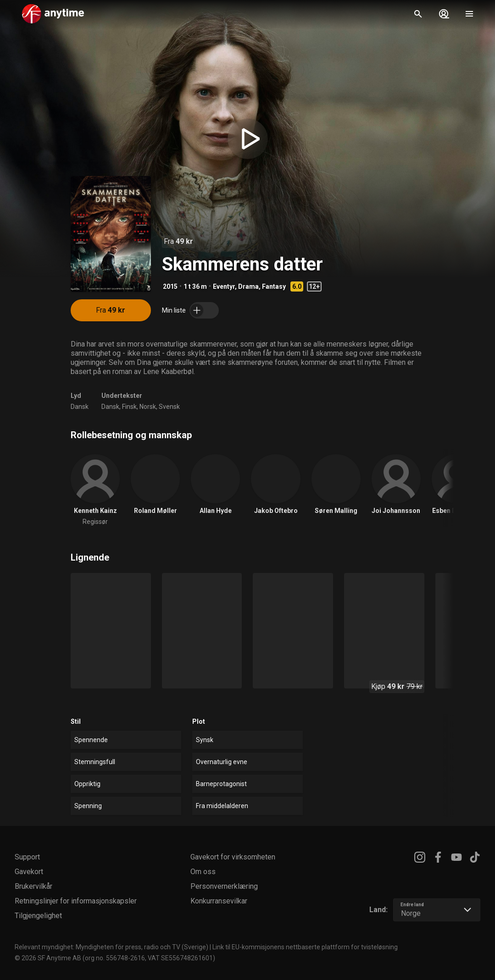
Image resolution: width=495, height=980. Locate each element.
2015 (170, 286)
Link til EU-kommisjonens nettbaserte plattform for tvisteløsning (305, 947)
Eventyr (224, 286)
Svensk (169, 407)
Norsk (148, 407)
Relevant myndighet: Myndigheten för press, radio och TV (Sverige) (111, 947)
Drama (248, 286)
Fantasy (274, 286)
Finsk (129, 407)
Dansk (80, 407)
